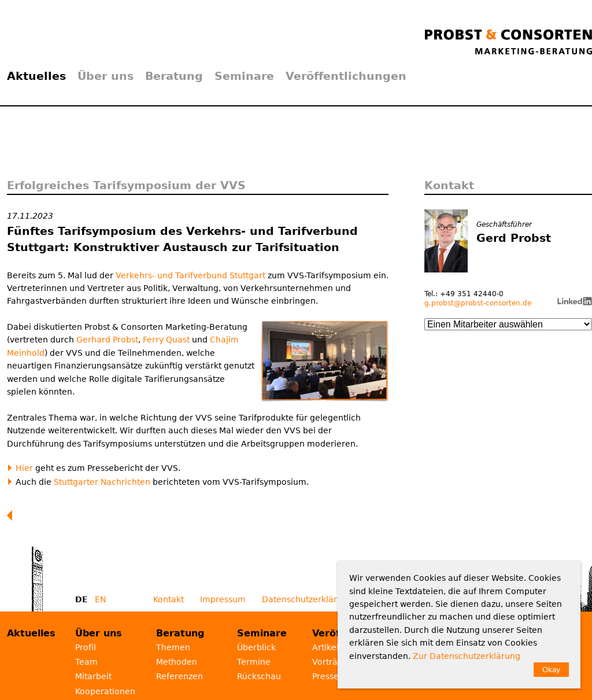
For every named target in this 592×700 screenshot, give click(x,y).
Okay (551, 670)
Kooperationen (105, 691)
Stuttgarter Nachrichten (102, 482)
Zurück (12, 515)
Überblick (256, 647)
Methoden (177, 662)
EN (100, 599)
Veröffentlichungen (346, 76)
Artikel (325, 647)
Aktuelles (36, 76)
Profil (86, 647)
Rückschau (259, 676)
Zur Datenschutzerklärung (467, 656)
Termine (254, 662)
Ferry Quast (166, 340)
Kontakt (169, 599)
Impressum (223, 599)
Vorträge (330, 662)
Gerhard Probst (107, 340)
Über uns (106, 76)
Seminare (244, 76)
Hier (24, 468)
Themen (173, 647)
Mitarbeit (93, 676)
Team (86, 662)
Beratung (174, 76)
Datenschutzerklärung (307, 599)
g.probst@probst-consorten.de (478, 303)
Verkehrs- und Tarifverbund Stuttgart (190, 275)
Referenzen (180, 676)
